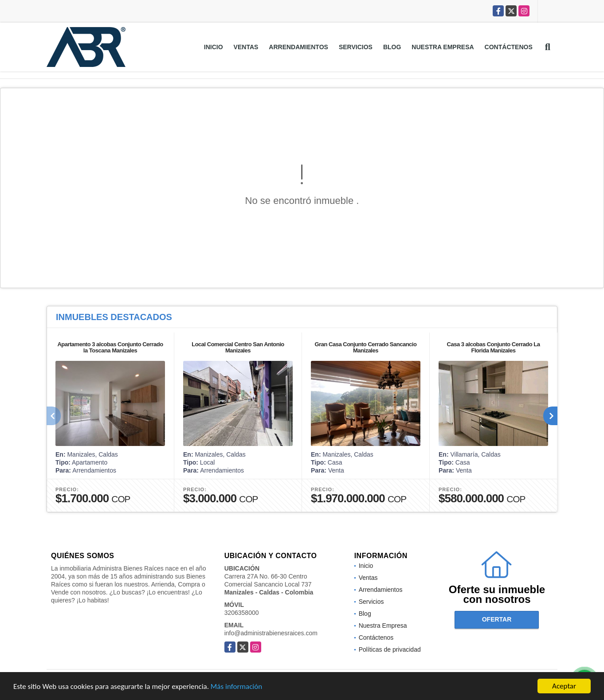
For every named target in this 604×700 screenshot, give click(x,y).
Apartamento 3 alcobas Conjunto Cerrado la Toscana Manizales (110, 347)
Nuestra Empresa (443, 47)
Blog (392, 47)
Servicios (356, 47)
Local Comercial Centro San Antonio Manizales (238, 347)
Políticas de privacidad (390, 649)
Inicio (214, 47)
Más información (236, 686)
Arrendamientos (298, 47)
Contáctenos (509, 47)
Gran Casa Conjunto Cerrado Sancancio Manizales (366, 347)
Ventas (246, 47)
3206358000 (242, 613)
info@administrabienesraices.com (271, 633)
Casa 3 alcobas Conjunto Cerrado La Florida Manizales (494, 347)
